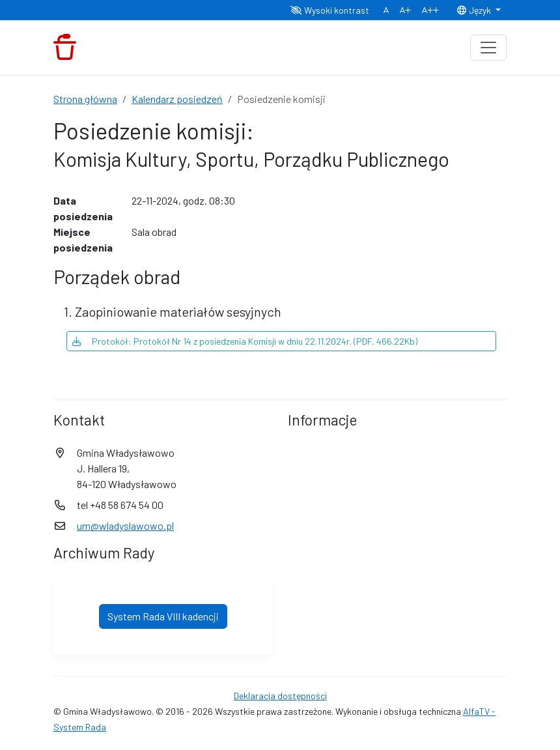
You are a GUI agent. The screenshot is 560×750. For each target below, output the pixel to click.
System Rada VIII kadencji (163, 616)
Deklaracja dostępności (280, 696)
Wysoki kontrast (330, 10)
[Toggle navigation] (488, 48)
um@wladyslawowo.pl (125, 526)
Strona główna (85, 99)
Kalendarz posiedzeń (177, 99)
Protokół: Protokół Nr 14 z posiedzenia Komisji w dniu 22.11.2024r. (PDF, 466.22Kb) (245, 341)
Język (475, 10)
